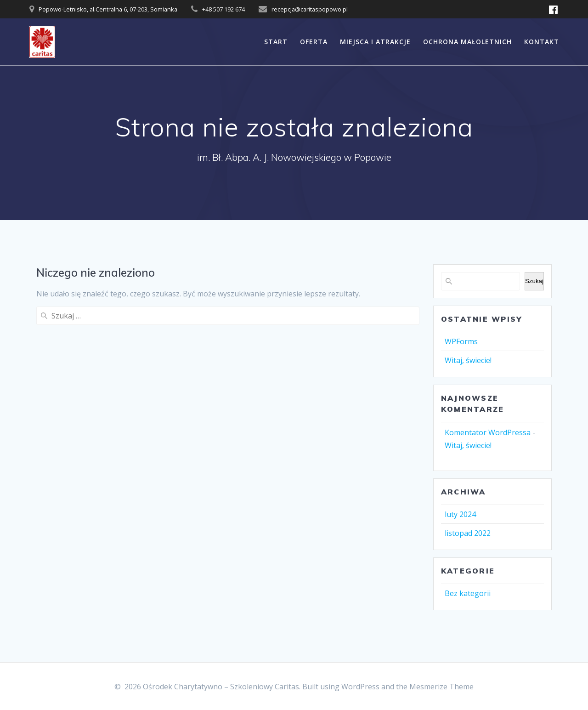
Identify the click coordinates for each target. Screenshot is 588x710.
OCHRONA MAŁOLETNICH (467, 42)
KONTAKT (542, 42)
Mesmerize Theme (441, 687)
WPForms (461, 341)
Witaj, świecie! (468, 360)
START (276, 42)
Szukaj (534, 281)
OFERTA (314, 42)
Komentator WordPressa (488, 432)
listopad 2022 (468, 533)
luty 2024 (460, 514)
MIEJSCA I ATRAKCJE (375, 42)
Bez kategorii (468, 593)
